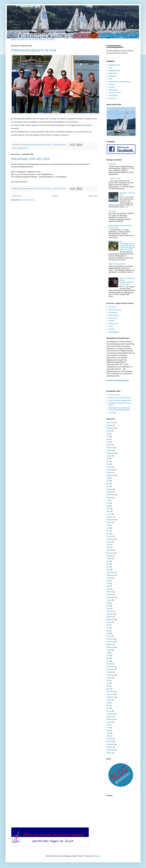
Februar (109, 489)
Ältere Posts (93, 196)
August (109, 431)
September (110, 428)
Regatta (111, 321)
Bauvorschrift (113, 324)
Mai (108, 439)
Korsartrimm (113, 95)
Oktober (109, 425)
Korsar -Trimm (115, 179)
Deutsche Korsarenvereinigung (120, 398)
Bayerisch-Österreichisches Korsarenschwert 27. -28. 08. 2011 (127, 281)
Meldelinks (112, 76)
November (110, 423)
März (108, 511)
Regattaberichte (22, 148)
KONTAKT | (51, 40)
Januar (109, 445)
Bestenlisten (113, 73)
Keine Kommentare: (60, 145)
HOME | (14, 40)
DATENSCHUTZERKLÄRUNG (118, 381)
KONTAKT (112, 164)
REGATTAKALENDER (117, 264)
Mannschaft (113, 318)
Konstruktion (113, 313)
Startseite (55, 196)
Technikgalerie (114, 332)
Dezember (110, 553)
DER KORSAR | (23, 40)
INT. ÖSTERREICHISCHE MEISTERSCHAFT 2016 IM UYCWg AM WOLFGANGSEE (127, 246)
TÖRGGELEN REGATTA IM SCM (33, 50)
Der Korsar (112, 211)
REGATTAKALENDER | (38, 40)
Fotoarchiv (112, 98)
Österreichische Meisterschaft (119, 82)
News (111, 68)
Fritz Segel (112, 413)
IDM (110, 79)
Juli (108, 434)
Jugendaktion (113, 90)
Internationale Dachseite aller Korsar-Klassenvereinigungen (119, 409)
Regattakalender (114, 71)
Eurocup (112, 84)
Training (111, 87)
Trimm (111, 326)
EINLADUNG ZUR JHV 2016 (30, 159)
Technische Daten (115, 310)
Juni (108, 436)
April (108, 442)
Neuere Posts (17, 196)
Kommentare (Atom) (27, 200)
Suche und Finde (115, 93)
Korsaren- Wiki (114, 395)
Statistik (111, 329)
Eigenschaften (114, 315)
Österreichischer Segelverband (120, 400)
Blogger (97, 856)
